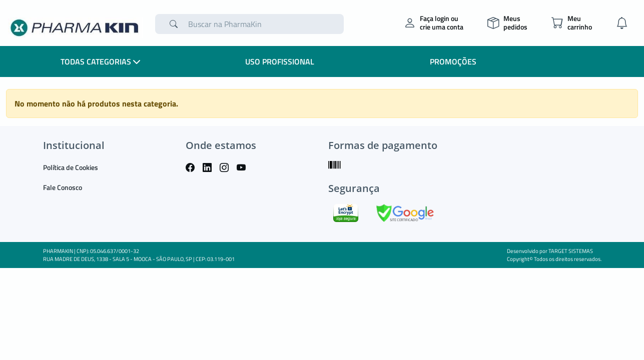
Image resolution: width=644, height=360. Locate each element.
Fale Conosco (63, 187)
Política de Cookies (71, 167)
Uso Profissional (280, 61)
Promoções (453, 61)
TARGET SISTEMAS (571, 251)
